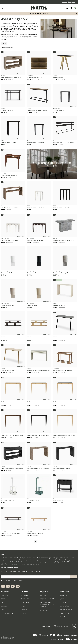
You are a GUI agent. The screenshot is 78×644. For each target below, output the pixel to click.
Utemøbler (4, 606)
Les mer (3, 40)
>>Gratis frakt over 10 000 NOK (39, 14)
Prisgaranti (24, 610)
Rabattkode (24, 613)
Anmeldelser (24, 617)
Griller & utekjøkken (7, 613)
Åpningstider (71, 2)
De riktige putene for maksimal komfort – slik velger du (47, 604)
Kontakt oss (63, 595)
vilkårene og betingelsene (17, 580)
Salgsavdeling (25, 602)
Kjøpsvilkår (63, 599)
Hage (3, 610)
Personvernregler (65, 613)
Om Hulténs (24, 595)
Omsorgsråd (44, 610)
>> (43, 541)
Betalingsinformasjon (66, 610)
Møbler (3, 599)
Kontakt (65, 2)
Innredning (4, 602)
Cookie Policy (64, 617)
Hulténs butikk (25, 599)
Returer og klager (65, 606)
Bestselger (43, 595)
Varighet (23, 606)
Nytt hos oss (5, 595)
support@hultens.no (33, 564)
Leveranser (63, 602)
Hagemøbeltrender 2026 (47, 599)
